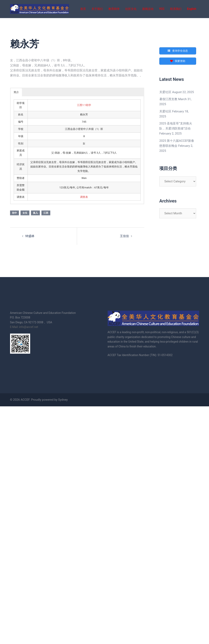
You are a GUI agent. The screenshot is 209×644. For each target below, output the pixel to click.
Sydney (63, 400)
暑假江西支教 (168, 99)
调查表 (84, 197)
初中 (14, 213)
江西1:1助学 (84, 105)
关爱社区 (165, 92)
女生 (25, 213)
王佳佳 (124, 236)
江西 (46, 213)
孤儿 (35, 213)
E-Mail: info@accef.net (24, 327)
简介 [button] (16, 92)
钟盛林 (30, 236)
